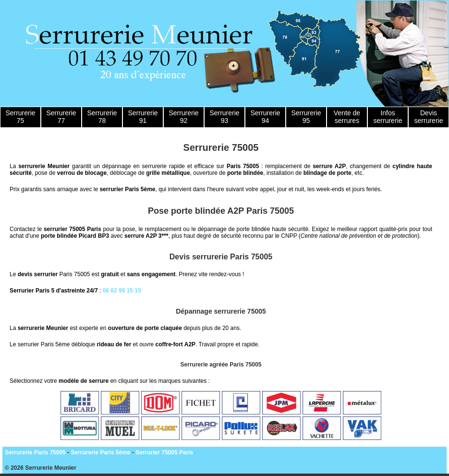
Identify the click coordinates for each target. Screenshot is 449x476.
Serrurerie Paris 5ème (100, 452)
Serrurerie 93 (224, 117)
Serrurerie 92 (183, 117)
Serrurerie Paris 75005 (35, 452)
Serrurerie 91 (143, 117)
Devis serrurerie (429, 117)
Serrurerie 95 (306, 117)
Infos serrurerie (388, 117)
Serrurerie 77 (61, 117)
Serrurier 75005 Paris (164, 452)
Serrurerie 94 (265, 117)
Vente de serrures (347, 117)
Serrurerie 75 (20, 117)
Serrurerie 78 (102, 117)
